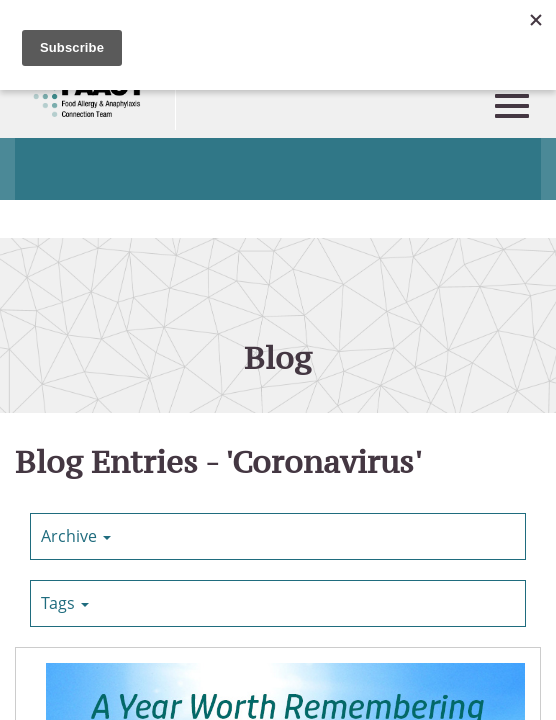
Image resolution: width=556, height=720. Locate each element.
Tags (65, 603)
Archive (76, 536)
